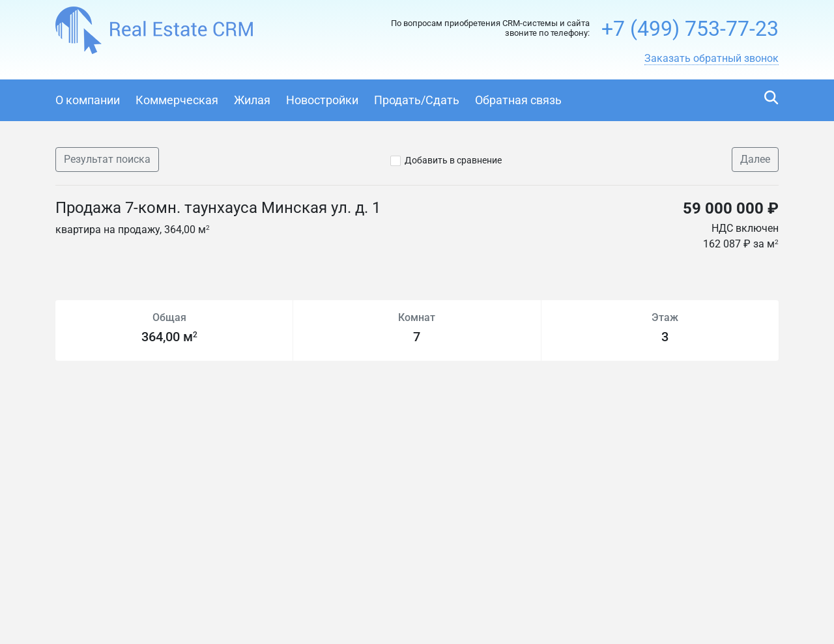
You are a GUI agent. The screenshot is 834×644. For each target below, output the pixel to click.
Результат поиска (107, 159)
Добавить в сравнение (453, 160)
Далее (755, 159)
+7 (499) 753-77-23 (690, 29)
